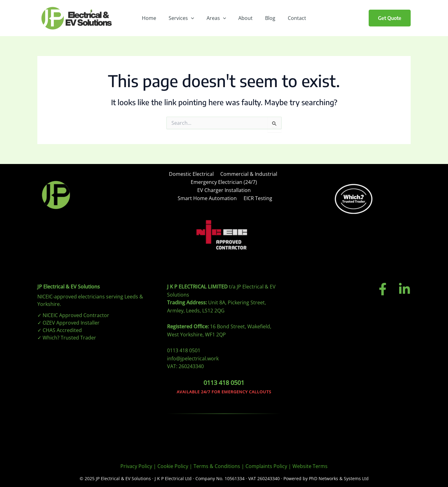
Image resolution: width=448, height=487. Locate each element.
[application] (195, 18)
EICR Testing (257, 197)
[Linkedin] (404, 287)
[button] (390, 18)
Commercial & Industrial (247, 174)
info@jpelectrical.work (193, 356)
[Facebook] (383, 287)
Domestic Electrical (192, 174)
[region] (224, 468)
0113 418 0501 (184, 348)
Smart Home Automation (208, 197)
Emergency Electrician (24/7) (224, 182)
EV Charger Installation (224, 189)
